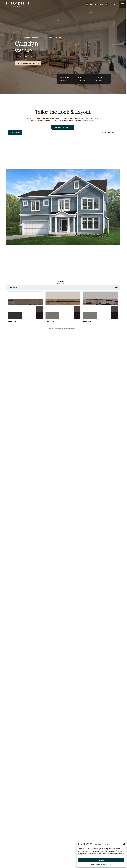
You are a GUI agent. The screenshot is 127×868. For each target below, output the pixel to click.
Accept (101, 860)
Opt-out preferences (96, 864)
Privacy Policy (107, 864)
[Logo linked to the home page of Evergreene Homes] (17, 5)
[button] (123, 844)
